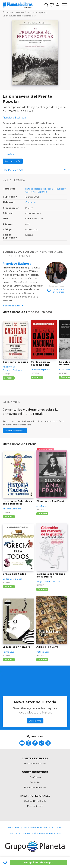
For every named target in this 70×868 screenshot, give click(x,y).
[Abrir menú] (65, 5)
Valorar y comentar (15, 431)
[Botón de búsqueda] (46, 5)
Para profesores (35, 806)
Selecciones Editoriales (35, 763)
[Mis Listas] (51, 5)
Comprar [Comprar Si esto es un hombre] (9, 659)
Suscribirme (35, 721)
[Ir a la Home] (4, 12)
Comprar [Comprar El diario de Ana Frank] (42, 514)
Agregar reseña (13, 161)
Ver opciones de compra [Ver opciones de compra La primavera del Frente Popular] (39, 862)
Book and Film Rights (35, 801)
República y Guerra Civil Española (46, 190)
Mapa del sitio (15, 827)
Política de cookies (52, 827)
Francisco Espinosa (17, 264)
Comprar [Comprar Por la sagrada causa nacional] (37, 377)
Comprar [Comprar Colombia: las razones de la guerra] (42, 589)
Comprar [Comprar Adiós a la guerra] (42, 659)
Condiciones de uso (32, 827)
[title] (22, 743)
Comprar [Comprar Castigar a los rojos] (9, 378)
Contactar (35, 782)
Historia (29, 189)
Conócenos (35, 777)
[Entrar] (57, 5)
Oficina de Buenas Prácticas (46, 833)
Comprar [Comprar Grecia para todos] (9, 587)
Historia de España (43, 189)
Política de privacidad (20, 833)
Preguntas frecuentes (35, 787)
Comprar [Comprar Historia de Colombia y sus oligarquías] (9, 517)
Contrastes (31, 202)
